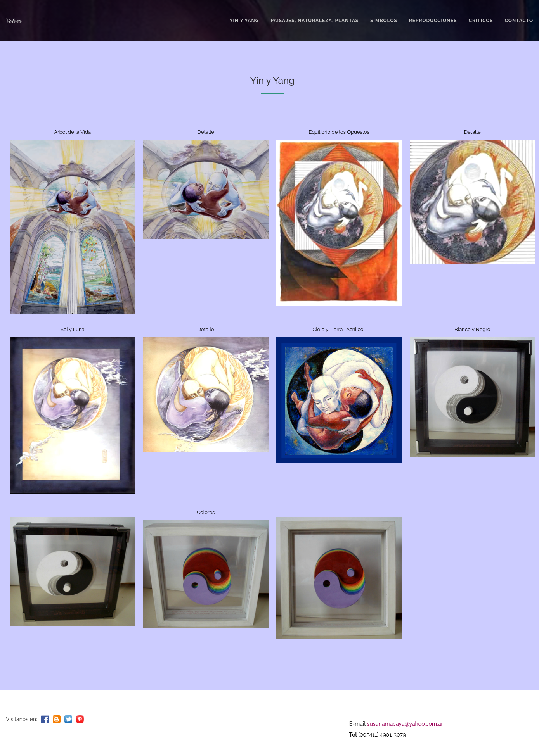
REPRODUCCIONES (433, 21)
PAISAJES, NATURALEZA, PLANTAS (315, 21)
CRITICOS (481, 21)
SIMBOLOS (384, 21)
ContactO (519, 21)
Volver (13, 21)
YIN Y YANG (244, 21)
